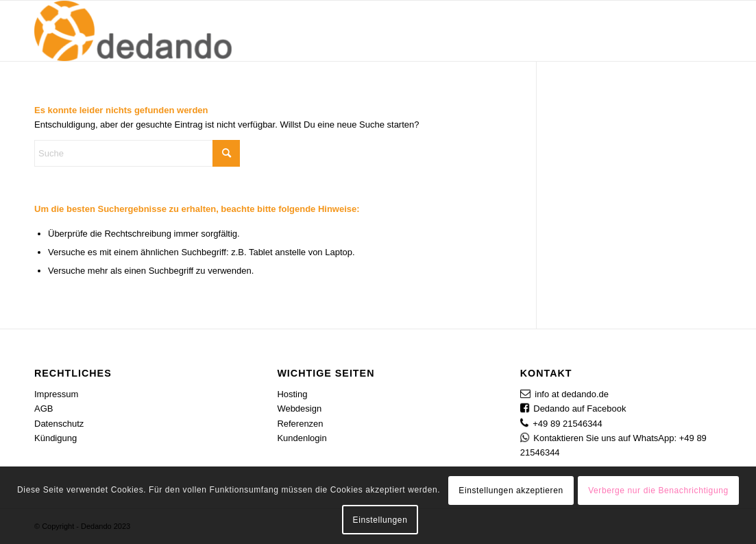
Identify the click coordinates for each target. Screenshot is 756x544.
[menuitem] (347, 31)
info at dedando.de (572, 394)
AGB (44, 409)
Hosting (292, 394)
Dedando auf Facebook (580, 409)
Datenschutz (59, 424)
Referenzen (300, 424)
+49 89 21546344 (568, 424)
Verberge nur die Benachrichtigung (658, 490)
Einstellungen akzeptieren (511, 490)
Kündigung (56, 438)
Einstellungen (380, 520)
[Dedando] (135, 31)
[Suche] (708, 31)
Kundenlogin (302, 438)
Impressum (56, 394)
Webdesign (299, 409)
